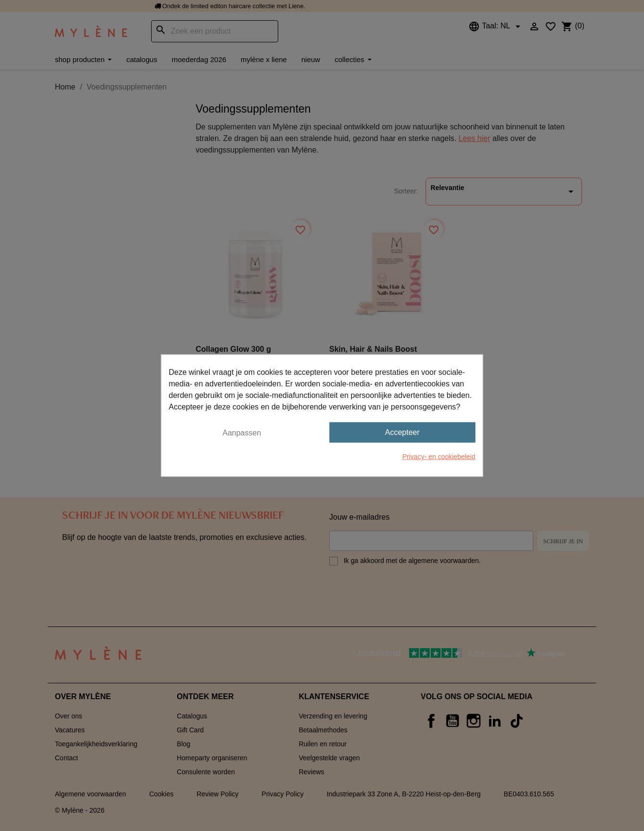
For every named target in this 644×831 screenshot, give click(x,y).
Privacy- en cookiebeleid (439, 457)
